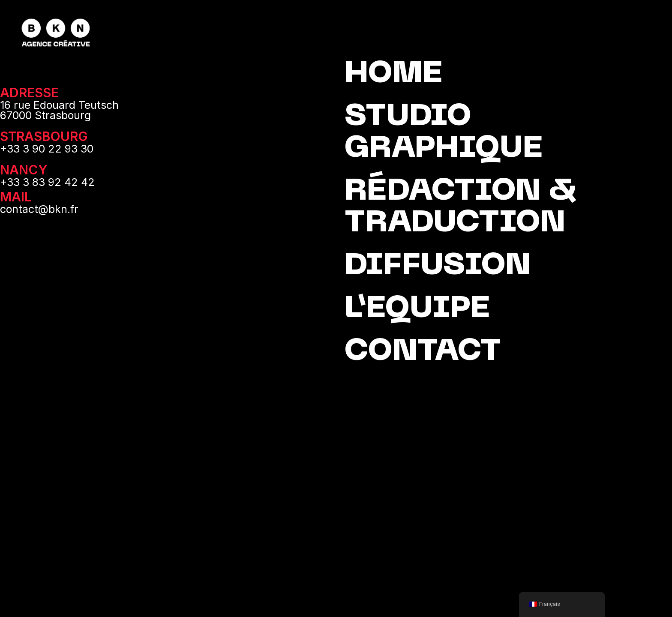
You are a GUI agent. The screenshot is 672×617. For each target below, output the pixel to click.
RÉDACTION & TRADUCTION (460, 208)
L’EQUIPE (417, 310)
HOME (393, 75)
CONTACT (423, 352)
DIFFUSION (438, 267)
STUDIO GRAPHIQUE (444, 133)
